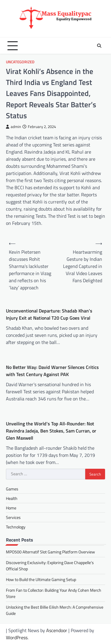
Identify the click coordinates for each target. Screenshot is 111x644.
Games (12, 489)
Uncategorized (20, 62)
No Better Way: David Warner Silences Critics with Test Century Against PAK (52, 371)
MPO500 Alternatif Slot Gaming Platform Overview (50, 552)
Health (12, 498)
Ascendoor (57, 630)
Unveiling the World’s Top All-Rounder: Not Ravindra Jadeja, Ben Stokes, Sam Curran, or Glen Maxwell (51, 431)
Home (11, 508)
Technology (16, 527)
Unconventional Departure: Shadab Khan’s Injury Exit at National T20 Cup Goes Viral (49, 314)
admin (13, 127)
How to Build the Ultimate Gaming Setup (41, 579)
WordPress (17, 637)
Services (13, 517)
